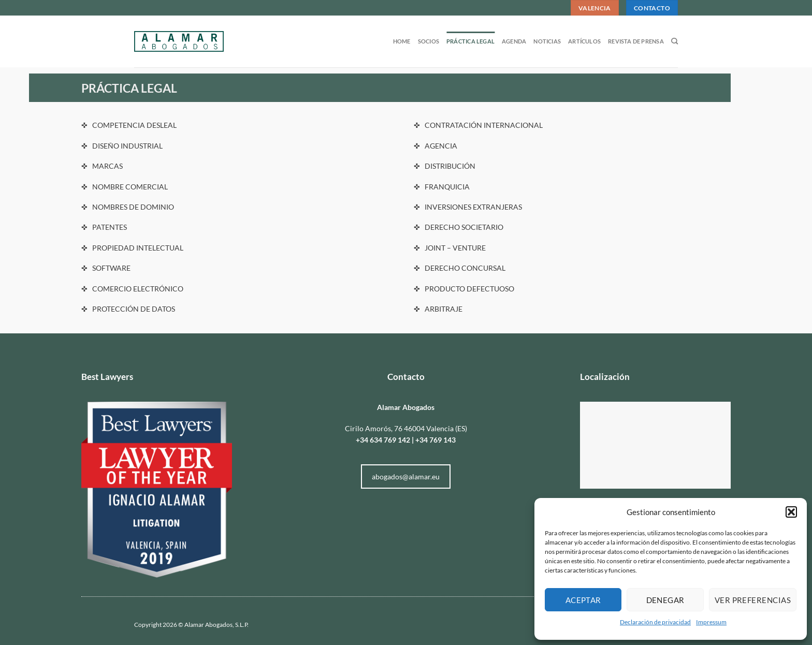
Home (402, 41)
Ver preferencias (753, 600)
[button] (791, 512)
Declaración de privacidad (655, 622)
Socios (429, 41)
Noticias (547, 41)
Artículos (584, 41)
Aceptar (583, 600)
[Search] (675, 41)
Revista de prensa (636, 41)
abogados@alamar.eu (406, 477)
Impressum (711, 622)
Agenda (514, 41)
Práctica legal (470, 41)
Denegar (665, 600)
